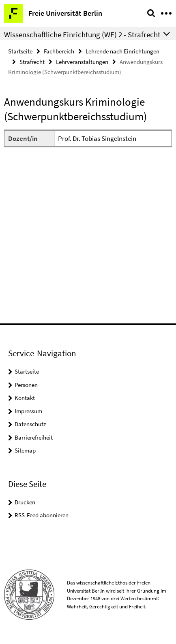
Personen (26, 385)
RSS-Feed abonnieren (42, 515)
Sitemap (25, 450)
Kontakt (25, 398)
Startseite (20, 51)
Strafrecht (32, 62)
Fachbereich (59, 51)
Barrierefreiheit (34, 437)
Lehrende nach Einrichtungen (122, 51)
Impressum (28, 411)
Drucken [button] (25, 502)
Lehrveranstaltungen (82, 62)
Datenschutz (30, 424)
